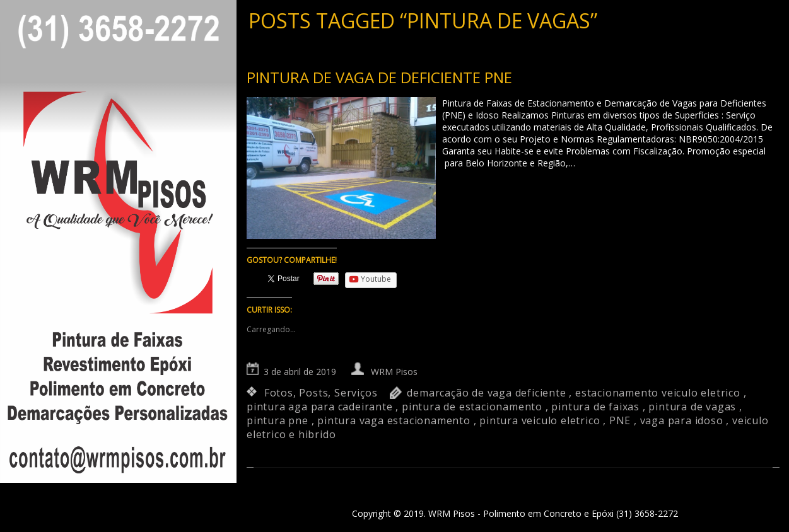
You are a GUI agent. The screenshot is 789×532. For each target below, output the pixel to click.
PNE (620, 420)
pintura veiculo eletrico (540, 420)
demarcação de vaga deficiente (486, 393)
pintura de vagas (692, 407)
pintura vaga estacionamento (394, 420)
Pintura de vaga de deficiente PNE (379, 77)
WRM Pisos (394, 372)
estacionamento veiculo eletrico (658, 393)
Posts (313, 393)
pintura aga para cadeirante (320, 407)
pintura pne (278, 420)
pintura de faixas (595, 407)
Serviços (356, 393)
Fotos (279, 393)
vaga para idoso (682, 420)
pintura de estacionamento (472, 407)
